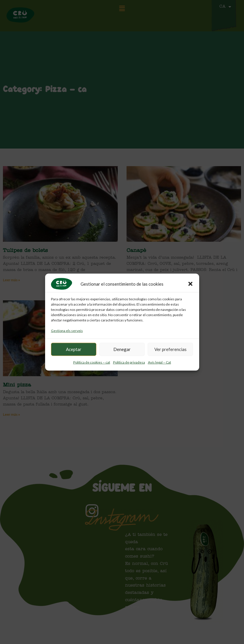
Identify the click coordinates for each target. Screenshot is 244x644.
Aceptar (74, 349)
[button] (190, 284)
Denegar (122, 349)
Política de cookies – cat (92, 362)
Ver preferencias (170, 349)
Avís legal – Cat (159, 362)
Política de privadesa (129, 362)
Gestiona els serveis (67, 331)
